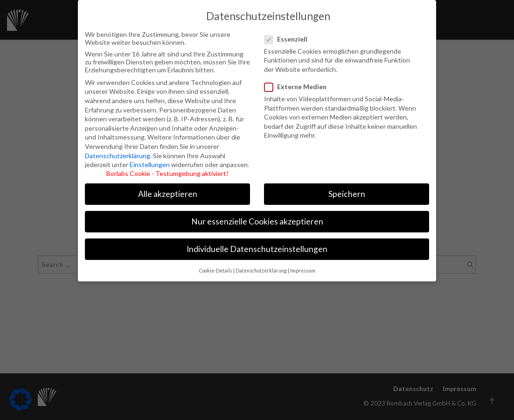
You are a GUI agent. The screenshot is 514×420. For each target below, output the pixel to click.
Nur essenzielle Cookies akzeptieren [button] (257, 215)
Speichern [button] (347, 187)
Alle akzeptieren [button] (168, 187)
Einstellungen (150, 157)
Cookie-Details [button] (216, 264)
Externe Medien (296, 80)
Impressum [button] (303, 264)
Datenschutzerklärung (118, 149)
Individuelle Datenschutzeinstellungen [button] (257, 242)
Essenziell (290, 32)
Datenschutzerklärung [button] (261, 264)
